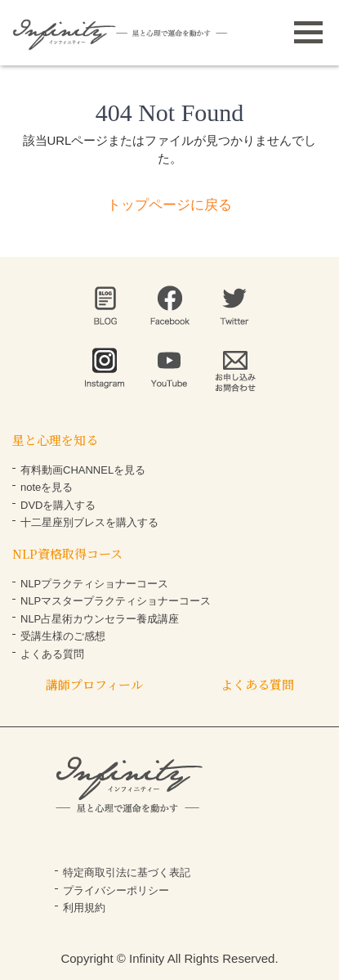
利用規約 (84, 908)
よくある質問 (52, 654)
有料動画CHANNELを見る (83, 470)
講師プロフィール (94, 684)
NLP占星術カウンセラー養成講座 (100, 619)
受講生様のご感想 (63, 636)
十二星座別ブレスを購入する (89, 522)
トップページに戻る (169, 205)
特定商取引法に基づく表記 (127, 872)
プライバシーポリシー (116, 890)
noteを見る (47, 487)
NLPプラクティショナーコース (94, 584)
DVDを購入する (58, 505)
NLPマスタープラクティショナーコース (116, 601)
